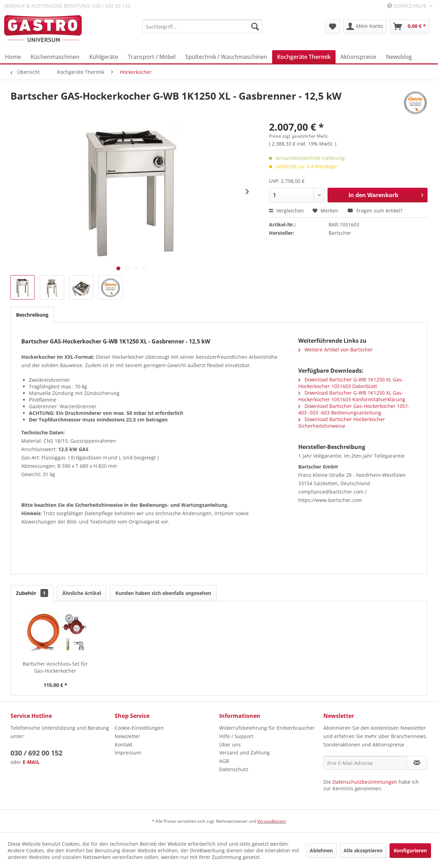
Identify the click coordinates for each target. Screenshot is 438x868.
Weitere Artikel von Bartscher (336, 350)
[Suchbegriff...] (202, 26)
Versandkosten (272, 821)
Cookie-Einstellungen (139, 728)
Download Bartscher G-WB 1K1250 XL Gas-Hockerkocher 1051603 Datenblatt (351, 383)
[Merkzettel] (333, 26)
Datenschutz (234, 769)
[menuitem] (202, 26)
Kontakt (124, 745)
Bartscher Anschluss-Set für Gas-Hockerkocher (55, 667)
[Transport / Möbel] (152, 57)
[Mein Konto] (365, 26)
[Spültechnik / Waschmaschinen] (226, 57)
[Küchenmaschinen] (55, 57)
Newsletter (127, 736)
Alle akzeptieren (363, 850)
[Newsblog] (399, 57)
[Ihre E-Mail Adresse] (365, 763)
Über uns (230, 745)
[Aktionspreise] (358, 57)
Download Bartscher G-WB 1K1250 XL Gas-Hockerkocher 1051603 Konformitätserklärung (352, 396)
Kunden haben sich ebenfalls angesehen (163, 593)
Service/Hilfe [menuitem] (408, 6)
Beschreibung (32, 315)
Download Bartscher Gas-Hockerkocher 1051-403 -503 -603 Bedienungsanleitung (354, 409)
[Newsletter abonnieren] (417, 763)
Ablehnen (321, 850)
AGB (224, 761)
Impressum (128, 753)
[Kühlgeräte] (104, 57)
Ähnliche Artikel (82, 593)
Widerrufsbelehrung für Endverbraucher (267, 728)
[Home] (13, 57)
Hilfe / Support (236, 736)
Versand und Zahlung (244, 753)
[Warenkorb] (410, 26)
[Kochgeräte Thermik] (304, 57)
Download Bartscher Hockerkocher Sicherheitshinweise (342, 423)
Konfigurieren (410, 850)
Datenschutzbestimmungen (365, 782)
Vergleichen (286, 211)
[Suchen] (255, 26)
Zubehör (32, 593)
